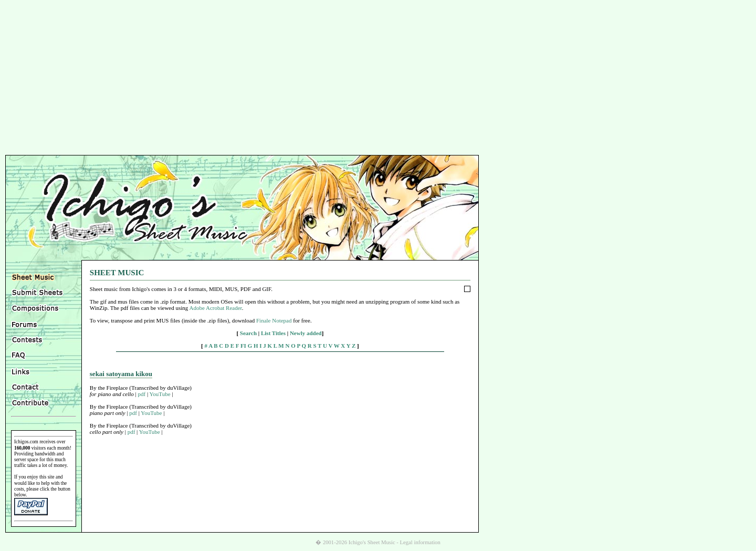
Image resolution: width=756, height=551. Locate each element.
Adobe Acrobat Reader (215, 308)
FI (243, 346)
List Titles (273, 333)
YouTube (160, 394)
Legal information (420, 542)
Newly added (306, 333)
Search (248, 333)
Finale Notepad (274, 320)
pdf (142, 394)
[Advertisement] (378, 79)
